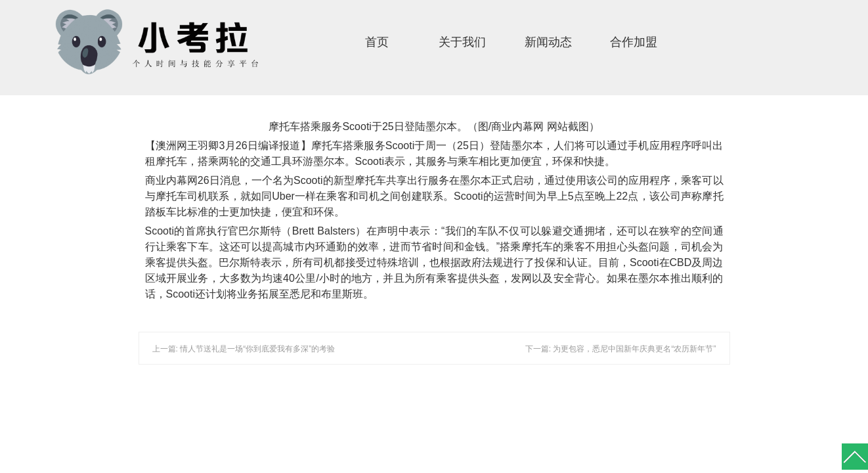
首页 (377, 42)
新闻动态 (548, 42)
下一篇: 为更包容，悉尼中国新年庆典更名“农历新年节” (621, 349)
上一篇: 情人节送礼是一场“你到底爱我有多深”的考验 (244, 349)
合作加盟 (634, 42)
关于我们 (462, 42)
